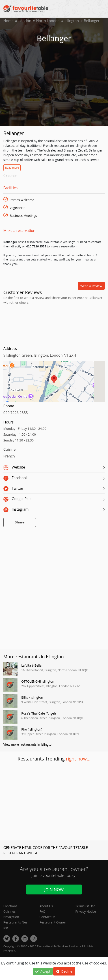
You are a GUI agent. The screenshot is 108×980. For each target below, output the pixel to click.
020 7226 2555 (16, 413)
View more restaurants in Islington (28, 744)
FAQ (42, 911)
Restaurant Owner (53, 922)
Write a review (91, 286)
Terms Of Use (85, 906)
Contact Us (47, 917)
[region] (54, 384)
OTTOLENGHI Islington (38, 681)
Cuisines (9, 911)
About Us (46, 906)
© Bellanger (10, 175)
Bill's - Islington (32, 697)
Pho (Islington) (32, 729)
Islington (72, 21)
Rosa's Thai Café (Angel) (39, 713)
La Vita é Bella (31, 665)
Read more (12, 168)
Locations (10, 906)
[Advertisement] (54, 325)
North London (48, 21)
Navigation (11, 917)
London (25, 21)
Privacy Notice (86, 911)
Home (8, 21)
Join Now (54, 889)
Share (20, 522)
